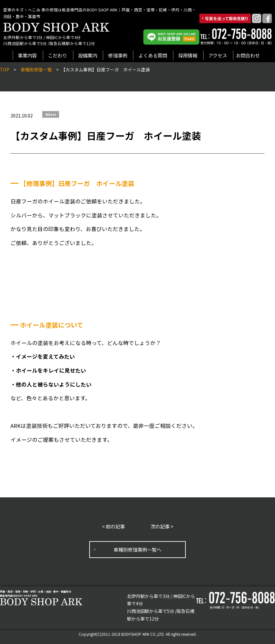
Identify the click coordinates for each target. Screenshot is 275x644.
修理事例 (118, 55)
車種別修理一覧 (36, 70)
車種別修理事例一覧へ (137, 549)
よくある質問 (153, 55)
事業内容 (27, 55)
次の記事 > (162, 526)
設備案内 (88, 55)
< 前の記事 (113, 526)
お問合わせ (248, 55)
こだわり (57, 55)
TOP (5, 70)
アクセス (218, 55)
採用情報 (188, 55)
